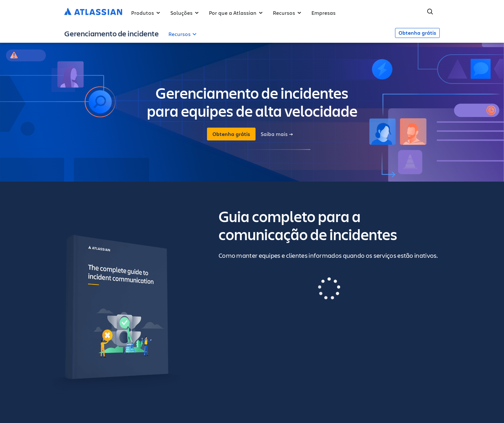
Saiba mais (277, 134)
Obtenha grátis (417, 33)
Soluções (184, 13)
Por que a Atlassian (236, 13)
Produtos (146, 13)
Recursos (287, 13)
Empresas (324, 13)
